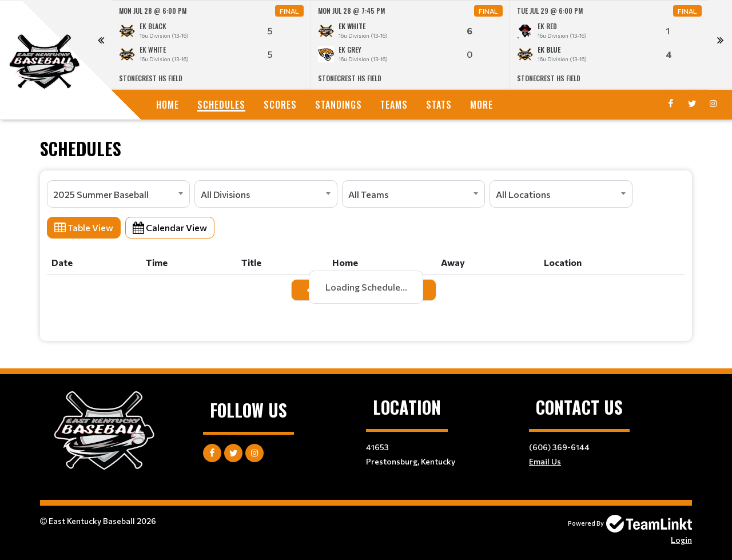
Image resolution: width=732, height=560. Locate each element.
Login (681, 540)
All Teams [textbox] (368, 194)
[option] (212, 45)
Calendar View (170, 227)
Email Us (545, 461)
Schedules (221, 105)
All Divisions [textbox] (225, 194)
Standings (339, 105)
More (482, 105)
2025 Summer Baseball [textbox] (101, 194)
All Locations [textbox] (523, 194)
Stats (439, 105)
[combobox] (118, 194)
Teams (394, 105)
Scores (280, 105)
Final (289, 11)
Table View (84, 227)
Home (168, 105)
